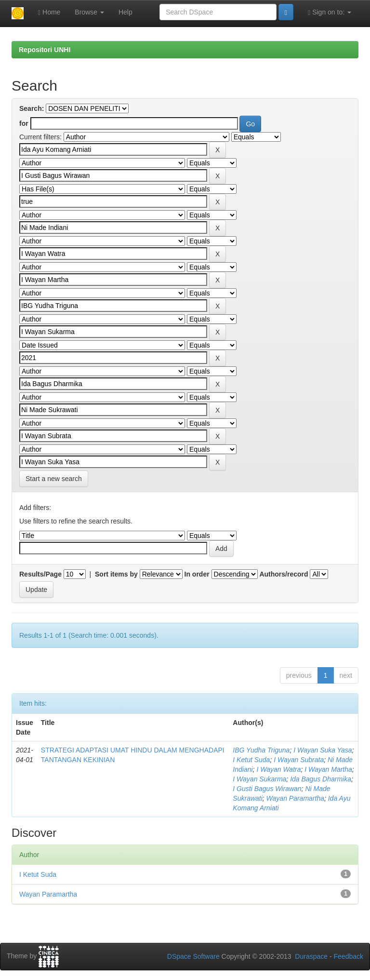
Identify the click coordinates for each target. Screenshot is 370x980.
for (24, 123)
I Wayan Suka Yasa (323, 750)
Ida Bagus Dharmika (321, 779)
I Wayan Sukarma (259, 779)
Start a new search (54, 479)
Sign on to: (330, 12)
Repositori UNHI (45, 50)
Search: (32, 108)
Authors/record (284, 574)
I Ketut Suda (251, 760)
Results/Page (40, 574)
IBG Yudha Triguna (261, 750)
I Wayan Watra (278, 769)
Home (49, 12)
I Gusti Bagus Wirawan (267, 789)
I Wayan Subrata (299, 760)
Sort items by (116, 574)
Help (126, 12)
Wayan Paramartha (295, 798)
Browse (89, 12)
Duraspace (311, 956)
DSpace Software (193, 956)
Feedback (349, 956)
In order (197, 574)
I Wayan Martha (328, 769)
